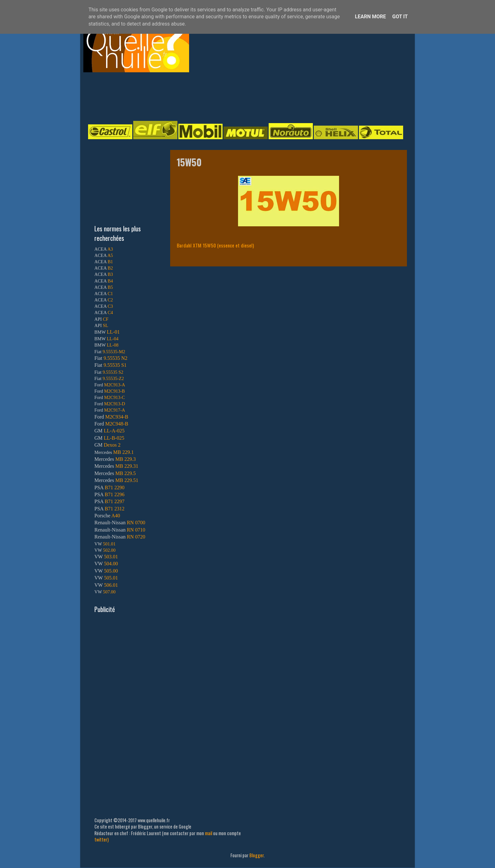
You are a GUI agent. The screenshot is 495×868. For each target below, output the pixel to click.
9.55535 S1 (115, 365)
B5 (110, 287)
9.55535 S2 (113, 372)
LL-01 (113, 332)
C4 (110, 312)
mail (209, 833)
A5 (110, 255)
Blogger (256, 855)
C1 (110, 294)
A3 (110, 249)
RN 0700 (136, 523)
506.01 (111, 585)
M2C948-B (117, 424)
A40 (116, 516)
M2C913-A (115, 385)
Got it (400, 17)
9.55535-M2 (114, 352)
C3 (110, 306)
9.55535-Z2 (113, 378)
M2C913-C (115, 397)
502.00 (109, 550)
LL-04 (113, 339)
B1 (110, 262)
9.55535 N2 (116, 358)
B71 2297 (114, 501)
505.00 (111, 571)
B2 (110, 268)
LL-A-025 (114, 431)
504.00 (111, 564)
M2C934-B (117, 417)
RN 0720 (136, 537)
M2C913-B (115, 391)
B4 (110, 281)
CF (106, 319)
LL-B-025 (114, 438)
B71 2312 (114, 509)
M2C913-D (115, 404)
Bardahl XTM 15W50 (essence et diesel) (215, 245)
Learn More (370, 17)
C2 (110, 300)
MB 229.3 (125, 459)
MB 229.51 (127, 480)
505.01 (111, 578)
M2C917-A (115, 410)
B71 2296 (114, 494)
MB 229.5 (125, 473)
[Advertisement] (241, 96)
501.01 (109, 544)
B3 (110, 274)
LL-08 (113, 345)
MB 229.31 (127, 466)
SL (106, 325)
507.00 (109, 592)
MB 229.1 (124, 452)
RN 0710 (136, 530)
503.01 (111, 557)
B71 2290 (114, 488)
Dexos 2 (112, 445)
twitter (101, 839)
